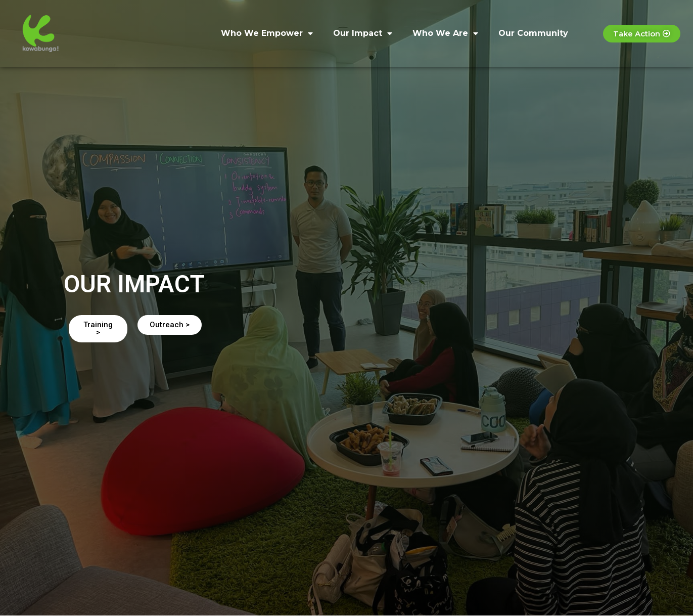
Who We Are (445, 33)
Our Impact (363, 33)
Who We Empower (267, 33)
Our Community (533, 33)
